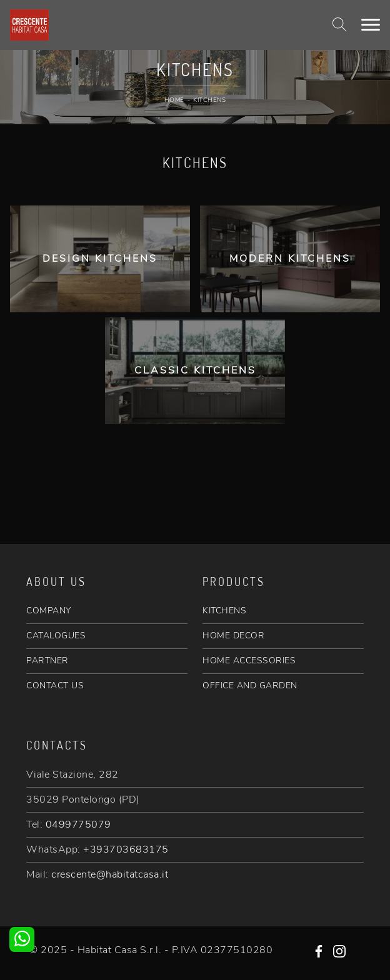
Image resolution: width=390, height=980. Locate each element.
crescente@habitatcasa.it (110, 874)
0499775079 (78, 824)
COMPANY (49, 611)
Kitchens (209, 100)
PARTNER (47, 661)
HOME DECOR (233, 636)
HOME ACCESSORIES (249, 661)
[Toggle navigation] (371, 25)
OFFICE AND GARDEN (250, 686)
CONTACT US (55, 686)
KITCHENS (224, 611)
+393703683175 (126, 849)
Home (174, 100)
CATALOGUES (56, 636)
